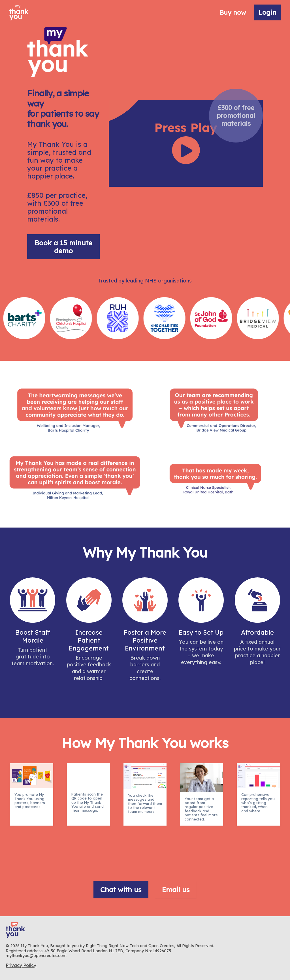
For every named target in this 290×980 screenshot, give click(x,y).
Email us (176, 890)
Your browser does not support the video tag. (186, 143)
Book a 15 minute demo (63, 247)
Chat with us (121, 890)
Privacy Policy (21, 965)
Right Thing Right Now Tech (113, 946)
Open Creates (161, 946)
